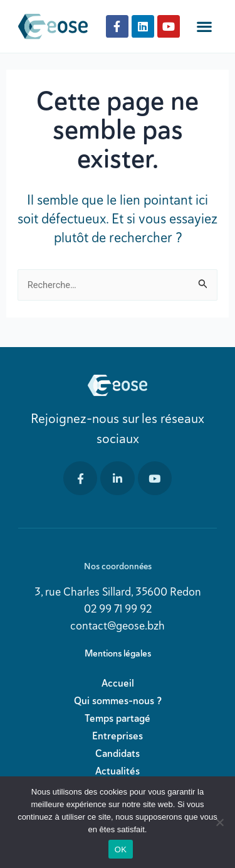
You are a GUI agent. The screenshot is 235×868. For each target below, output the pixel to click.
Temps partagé (118, 718)
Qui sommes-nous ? (118, 701)
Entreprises (118, 736)
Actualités (118, 771)
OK (121, 849)
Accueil (118, 683)
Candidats (118, 753)
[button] (205, 27)
